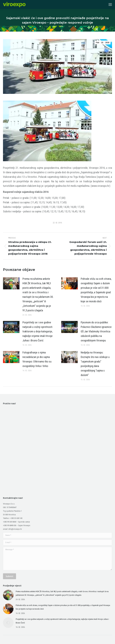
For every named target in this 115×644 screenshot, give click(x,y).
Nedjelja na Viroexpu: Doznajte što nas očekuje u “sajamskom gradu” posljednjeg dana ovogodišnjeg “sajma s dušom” (95, 364)
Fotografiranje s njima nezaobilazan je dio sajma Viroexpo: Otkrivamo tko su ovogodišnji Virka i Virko (37, 359)
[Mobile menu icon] (110, 5)
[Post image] (11, 283)
